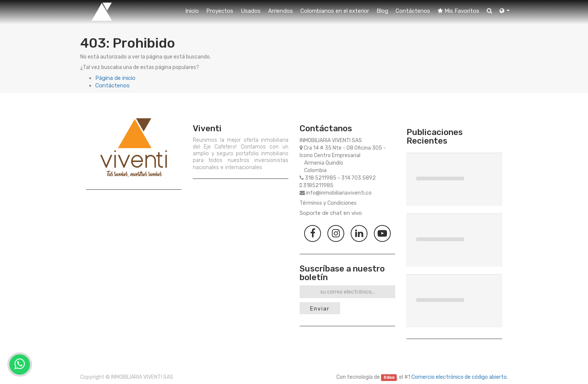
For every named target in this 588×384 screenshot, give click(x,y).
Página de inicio (115, 78)
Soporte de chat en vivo (331, 213)
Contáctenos (112, 85)
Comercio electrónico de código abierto (459, 377)
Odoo (389, 377)
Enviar (320, 309)
